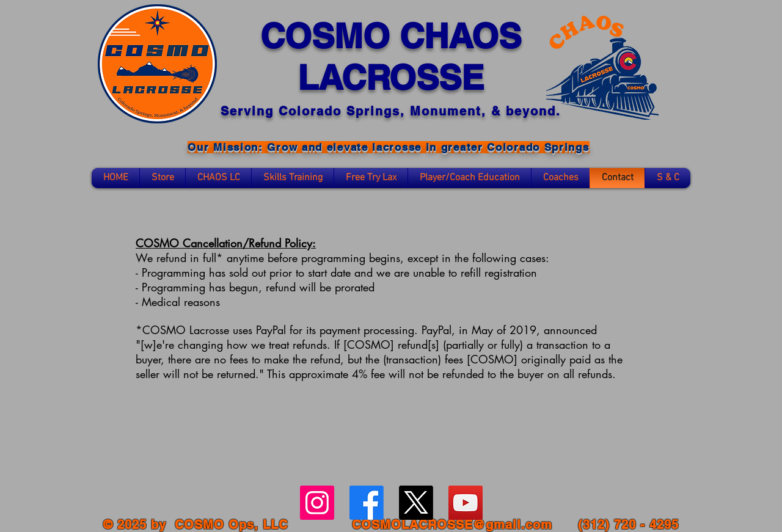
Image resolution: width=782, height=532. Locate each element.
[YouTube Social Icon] (466, 503)
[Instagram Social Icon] (317, 503)
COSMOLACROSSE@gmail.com (452, 525)
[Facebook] (367, 503)
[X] (416, 503)
